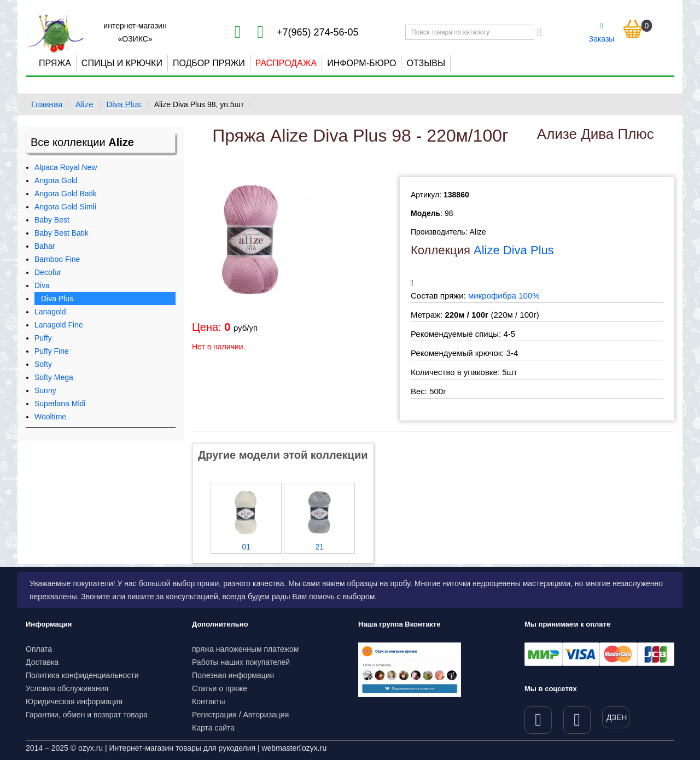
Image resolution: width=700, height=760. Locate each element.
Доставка (42, 662)
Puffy (43, 338)
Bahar (45, 246)
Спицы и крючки (122, 63)
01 (247, 547)
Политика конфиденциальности (82, 675)
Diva (42, 285)
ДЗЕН (617, 717)
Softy (43, 364)
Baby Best (52, 220)
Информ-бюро (361, 63)
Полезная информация (233, 675)
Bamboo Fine (57, 259)
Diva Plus (123, 104)
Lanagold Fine (59, 325)
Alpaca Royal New (66, 167)
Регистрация (214, 715)
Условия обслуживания (67, 688)
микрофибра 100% (504, 296)
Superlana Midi (60, 404)
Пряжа (55, 63)
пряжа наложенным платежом (245, 649)
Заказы (602, 33)
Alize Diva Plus (514, 250)
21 (319, 547)
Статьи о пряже (220, 688)
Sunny (45, 390)
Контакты (208, 701)
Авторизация (266, 715)
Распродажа (286, 63)
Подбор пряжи (209, 63)
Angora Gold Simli (65, 207)
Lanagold (50, 312)
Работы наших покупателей (241, 662)
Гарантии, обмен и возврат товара (87, 715)
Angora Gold (56, 180)
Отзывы (426, 63)
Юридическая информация (74, 701)
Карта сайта (213, 728)
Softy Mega (54, 377)
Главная (47, 104)
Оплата (39, 649)
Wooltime (50, 417)
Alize (84, 104)
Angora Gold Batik (66, 194)
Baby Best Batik (62, 233)
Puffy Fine (52, 351)
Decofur (48, 272)
